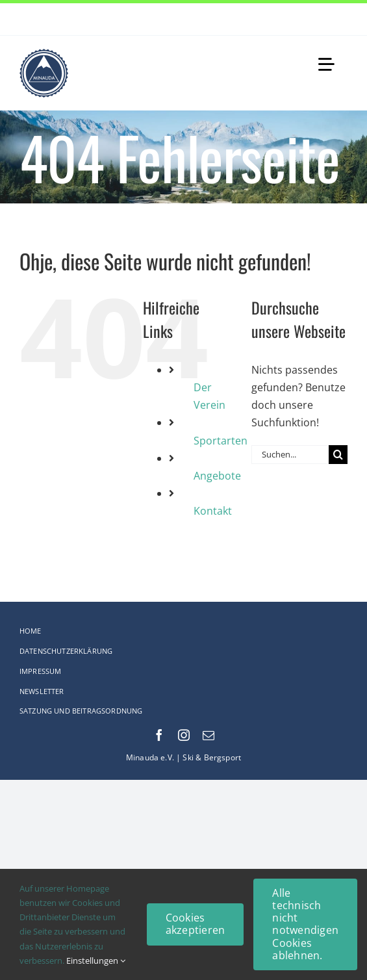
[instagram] (184, 735)
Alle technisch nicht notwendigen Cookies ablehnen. (305, 924)
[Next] (338, 19)
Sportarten (221, 441)
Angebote (217, 476)
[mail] (209, 735)
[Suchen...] (290, 455)
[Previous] (322, 19)
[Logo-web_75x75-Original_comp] (44, 54)
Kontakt (213, 511)
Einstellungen (96, 961)
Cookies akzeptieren (196, 924)
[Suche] (338, 455)
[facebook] (159, 735)
